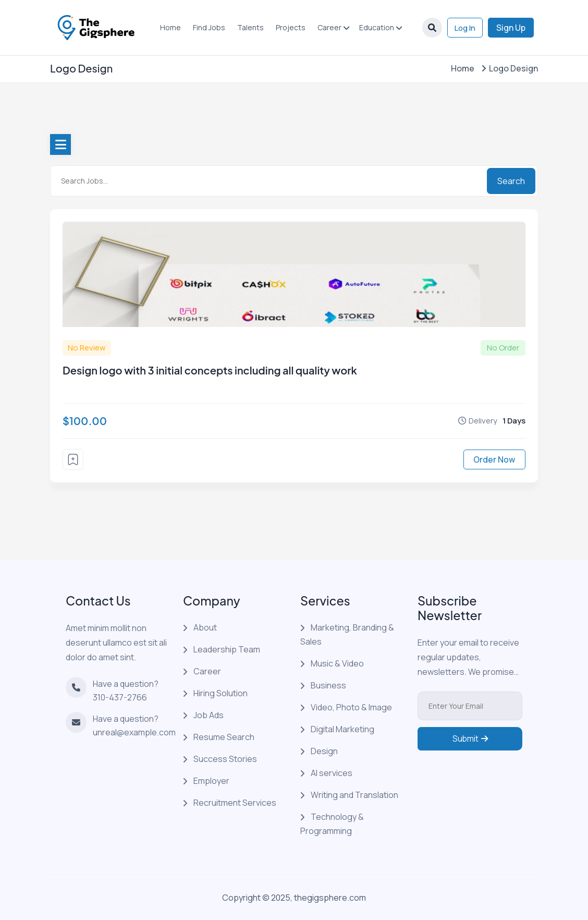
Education (375, 27)
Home (168, 27)
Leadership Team (227, 649)
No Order (503, 348)
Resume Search (224, 737)
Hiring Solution (220, 693)
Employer (211, 781)
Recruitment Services (235, 803)
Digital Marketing (342, 729)
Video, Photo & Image (351, 707)
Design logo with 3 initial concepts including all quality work (210, 370)
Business (328, 685)
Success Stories (225, 759)
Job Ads (209, 715)
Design (324, 751)
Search (511, 181)
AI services (332, 773)
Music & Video (337, 663)
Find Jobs (207, 27)
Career (327, 27)
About (205, 627)
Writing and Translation (354, 795)
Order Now (494, 459)
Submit (470, 745)
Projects (289, 27)
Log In (463, 28)
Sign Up (511, 28)
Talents (248, 27)
